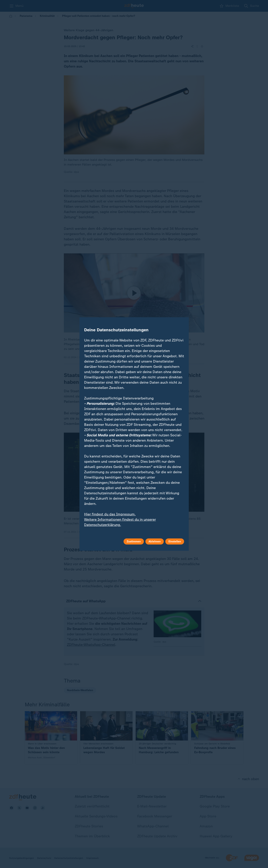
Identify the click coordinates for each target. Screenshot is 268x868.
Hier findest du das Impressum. (110, 514)
